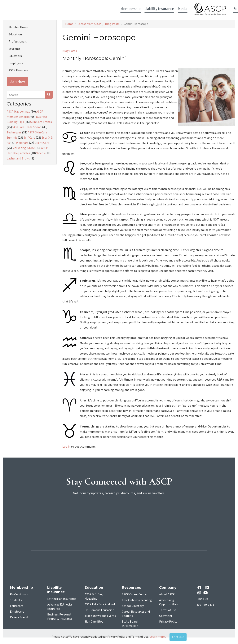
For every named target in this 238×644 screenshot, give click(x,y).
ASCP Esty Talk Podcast (100, 604)
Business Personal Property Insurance (60, 617)
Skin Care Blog (94, 622)
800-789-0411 (205, 605)
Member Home (18, 27)
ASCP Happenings (18, 111)
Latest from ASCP (89, 24)
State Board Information (130, 624)
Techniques (14, 132)
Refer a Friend (19, 617)
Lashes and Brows (18, 158)
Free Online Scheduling (137, 600)
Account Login (196, 9)
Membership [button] (39, 9)
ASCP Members (18, 70)
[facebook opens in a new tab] (200, 588)
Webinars (22, 143)
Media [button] (91, 9)
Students (15, 49)
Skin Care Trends (41, 122)
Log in (66, 446)
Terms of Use (168, 610)
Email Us (202, 599)
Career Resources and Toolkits (136, 614)
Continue (178, 637)
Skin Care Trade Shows (27, 127)
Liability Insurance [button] (68, 9)
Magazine (94, 597)
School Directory (133, 606)
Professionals (18, 41)
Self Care (29, 137)
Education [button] (150, 9)
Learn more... (158, 637)
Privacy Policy (168, 622)
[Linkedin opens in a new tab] (208, 588)
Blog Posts (112, 24)
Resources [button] (170, 9)
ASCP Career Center (135, 594)
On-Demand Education (99, 610)
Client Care (42, 143)
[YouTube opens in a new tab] (206, 593)
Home (69, 24)
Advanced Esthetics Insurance (60, 607)
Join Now (17, 81)
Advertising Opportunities (169, 602)
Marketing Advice (24, 148)
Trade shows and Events (100, 616)
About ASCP (167, 594)
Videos (41, 153)
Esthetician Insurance (62, 599)
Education (15, 34)
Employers (16, 63)
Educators (15, 56)
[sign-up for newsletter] (119, 513)
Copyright (166, 616)
